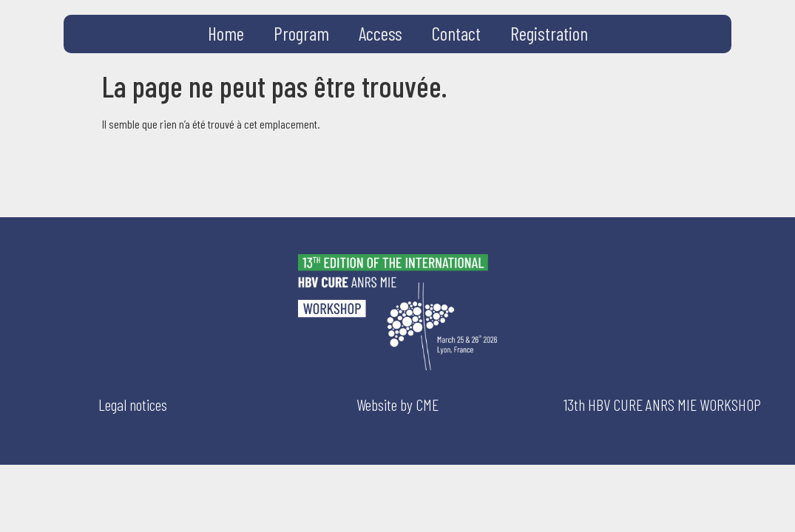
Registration (549, 33)
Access (380, 33)
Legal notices (133, 404)
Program (301, 33)
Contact (456, 33)
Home (226, 33)
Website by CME (397, 404)
